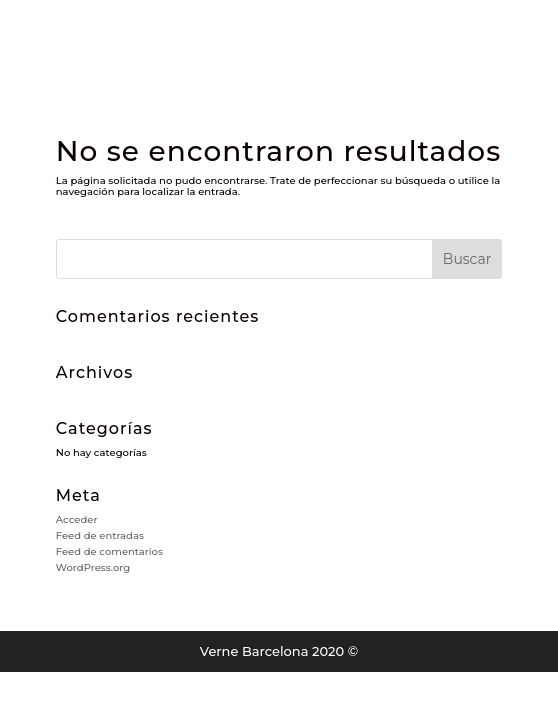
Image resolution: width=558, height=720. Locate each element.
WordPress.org (93, 567)
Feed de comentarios (109, 551)
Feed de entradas (100, 535)
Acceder (77, 519)
